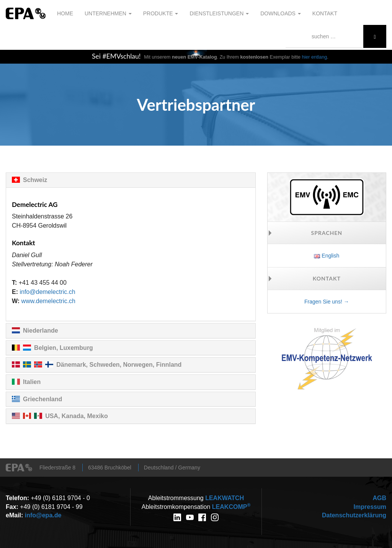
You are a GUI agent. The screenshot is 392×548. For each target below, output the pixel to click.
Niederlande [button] (41, 331)
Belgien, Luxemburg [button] (64, 348)
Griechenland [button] (42, 399)
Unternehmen (108, 13)
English (327, 256)
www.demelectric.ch (48, 301)
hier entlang (315, 57)
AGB (379, 498)
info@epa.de (43, 515)
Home (65, 13)
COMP (231, 507)
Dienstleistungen (219, 13)
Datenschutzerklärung (354, 515)
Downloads (281, 13)
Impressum (370, 507)
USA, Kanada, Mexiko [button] (77, 416)
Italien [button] (32, 382)
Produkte (161, 13)
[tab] (131, 180)
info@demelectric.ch (47, 292)
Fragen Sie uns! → (327, 302)
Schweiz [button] (35, 180)
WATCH (225, 498)
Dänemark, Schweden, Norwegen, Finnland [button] (119, 365)
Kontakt (325, 13)
